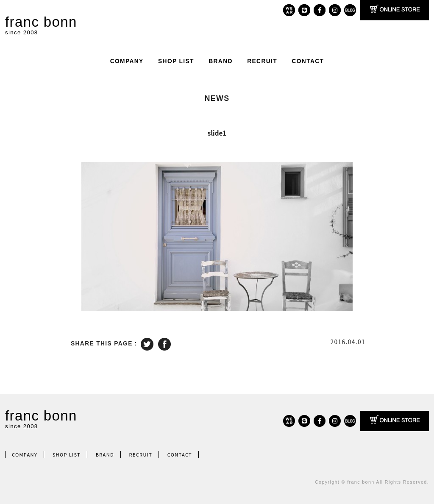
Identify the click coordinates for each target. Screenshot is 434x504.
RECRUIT (262, 61)
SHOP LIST (176, 61)
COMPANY (127, 61)
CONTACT (308, 61)
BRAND (221, 61)
